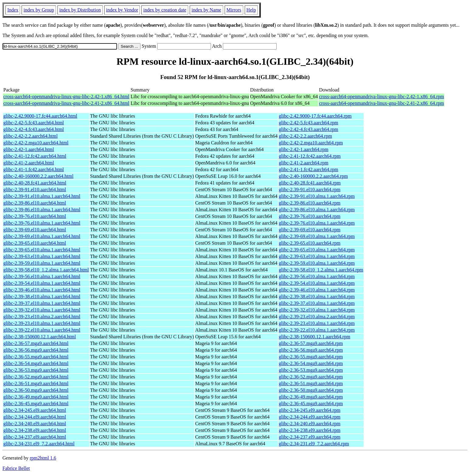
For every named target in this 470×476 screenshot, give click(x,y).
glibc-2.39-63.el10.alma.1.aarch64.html (42, 256)
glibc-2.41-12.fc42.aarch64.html (35, 156)
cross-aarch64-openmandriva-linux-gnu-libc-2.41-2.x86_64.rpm (381, 103)
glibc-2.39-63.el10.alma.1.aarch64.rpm (317, 256)
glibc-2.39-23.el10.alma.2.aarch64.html (42, 317)
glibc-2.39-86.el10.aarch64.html (35, 203)
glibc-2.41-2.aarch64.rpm (304, 163)
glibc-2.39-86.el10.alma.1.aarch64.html (42, 210)
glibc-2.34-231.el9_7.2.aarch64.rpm (314, 444)
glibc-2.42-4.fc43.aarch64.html (34, 129)
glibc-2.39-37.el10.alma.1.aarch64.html (42, 303)
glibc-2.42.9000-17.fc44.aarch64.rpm (315, 116)
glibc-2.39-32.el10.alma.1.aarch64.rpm (317, 310)
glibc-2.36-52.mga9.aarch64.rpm (311, 377)
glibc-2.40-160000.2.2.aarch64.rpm (313, 176)
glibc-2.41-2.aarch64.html (29, 163)
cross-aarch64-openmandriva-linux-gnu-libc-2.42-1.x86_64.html (66, 97)
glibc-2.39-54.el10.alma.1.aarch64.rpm (317, 283)
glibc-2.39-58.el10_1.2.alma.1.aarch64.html (46, 270)
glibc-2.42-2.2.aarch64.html (31, 136)
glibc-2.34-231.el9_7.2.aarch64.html (39, 444)
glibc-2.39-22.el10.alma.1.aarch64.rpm (317, 330)
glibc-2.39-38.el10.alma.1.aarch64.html (42, 297)
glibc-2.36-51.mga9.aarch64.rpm (311, 383)
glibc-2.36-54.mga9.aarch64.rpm (311, 363)
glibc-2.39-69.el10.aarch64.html (35, 230)
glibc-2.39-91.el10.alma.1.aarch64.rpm (317, 196)
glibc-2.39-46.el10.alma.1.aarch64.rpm (317, 290)
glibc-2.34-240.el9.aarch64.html (35, 424)
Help (251, 10)
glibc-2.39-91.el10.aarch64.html (35, 190)
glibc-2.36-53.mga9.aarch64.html (36, 370)
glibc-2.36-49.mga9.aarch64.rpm (311, 397)
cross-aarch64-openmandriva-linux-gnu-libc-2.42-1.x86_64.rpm (381, 97)
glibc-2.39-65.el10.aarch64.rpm (310, 243)
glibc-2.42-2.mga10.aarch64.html (36, 143)
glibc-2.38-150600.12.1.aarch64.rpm (314, 337)
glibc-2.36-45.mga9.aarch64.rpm (311, 404)
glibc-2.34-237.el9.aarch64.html (35, 437)
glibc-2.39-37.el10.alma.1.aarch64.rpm (317, 303)
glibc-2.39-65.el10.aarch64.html (35, 243)
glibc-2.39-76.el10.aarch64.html (35, 216)
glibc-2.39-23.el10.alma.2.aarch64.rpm (317, 317)
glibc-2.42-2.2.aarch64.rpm (305, 136)
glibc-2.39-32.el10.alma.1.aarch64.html (42, 310)
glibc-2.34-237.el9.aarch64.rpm (310, 437)
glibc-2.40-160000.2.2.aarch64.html (38, 176)
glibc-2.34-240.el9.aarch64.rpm (310, 424)
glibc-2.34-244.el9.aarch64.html (35, 417)
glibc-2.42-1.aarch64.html (29, 149)
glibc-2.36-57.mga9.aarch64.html (36, 343)
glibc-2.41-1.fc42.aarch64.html (34, 169)
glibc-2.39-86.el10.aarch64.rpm (310, 203)
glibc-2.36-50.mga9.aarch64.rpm (311, 390)
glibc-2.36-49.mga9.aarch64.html (36, 397)
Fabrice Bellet (16, 468)
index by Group (39, 10)
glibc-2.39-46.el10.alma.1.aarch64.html (42, 290)
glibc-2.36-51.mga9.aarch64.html (36, 383)
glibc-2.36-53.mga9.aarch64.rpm (311, 370)
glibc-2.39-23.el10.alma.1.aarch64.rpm (317, 323)
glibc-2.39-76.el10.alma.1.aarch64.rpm (317, 223)
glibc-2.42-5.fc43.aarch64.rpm (308, 123)
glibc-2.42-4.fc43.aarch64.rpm (308, 129)
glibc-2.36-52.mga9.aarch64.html (36, 377)
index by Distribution (80, 10)
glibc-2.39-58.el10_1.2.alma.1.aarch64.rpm (321, 270)
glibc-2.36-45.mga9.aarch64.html (36, 404)
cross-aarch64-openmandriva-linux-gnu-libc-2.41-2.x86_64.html (66, 103)
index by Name (206, 10)
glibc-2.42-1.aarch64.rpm (304, 149)
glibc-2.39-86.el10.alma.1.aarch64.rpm (317, 210)
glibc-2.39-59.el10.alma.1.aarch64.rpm (317, 263)
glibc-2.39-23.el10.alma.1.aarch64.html (42, 323)
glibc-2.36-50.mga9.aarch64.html (36, 390)
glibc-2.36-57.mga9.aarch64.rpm (311, 343)
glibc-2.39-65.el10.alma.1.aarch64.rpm (317, 250)
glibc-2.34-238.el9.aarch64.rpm (310, 430)
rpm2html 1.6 (43, 458)
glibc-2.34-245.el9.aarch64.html (35, 410)
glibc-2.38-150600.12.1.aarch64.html (40, 337)
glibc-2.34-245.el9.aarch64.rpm (310, 410)
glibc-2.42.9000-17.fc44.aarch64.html (40, 116)
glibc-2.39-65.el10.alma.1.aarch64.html (42, 250)
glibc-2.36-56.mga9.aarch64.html (36, 350)
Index (13, 10)
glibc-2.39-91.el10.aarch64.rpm (310, 190)
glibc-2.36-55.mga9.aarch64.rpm (311, 357)
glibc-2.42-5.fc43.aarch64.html (34, 123)
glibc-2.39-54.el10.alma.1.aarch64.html (42, 283)
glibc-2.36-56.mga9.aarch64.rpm (311, 350)
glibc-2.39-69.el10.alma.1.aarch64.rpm (317, 236)
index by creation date (165, 10)
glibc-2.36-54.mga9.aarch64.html (36, 363)
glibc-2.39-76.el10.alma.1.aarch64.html (42, 223)
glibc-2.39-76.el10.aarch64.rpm (310, 216)
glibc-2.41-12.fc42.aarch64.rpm (310, 156)
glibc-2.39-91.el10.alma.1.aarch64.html (42, 196)
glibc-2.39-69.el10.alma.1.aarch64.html (42, 236)
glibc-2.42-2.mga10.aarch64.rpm (311, 143)
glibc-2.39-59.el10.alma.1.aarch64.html (42, 263)
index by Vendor (122, 10)
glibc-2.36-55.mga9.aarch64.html (36, 357)
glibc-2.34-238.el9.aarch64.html (35, 430)
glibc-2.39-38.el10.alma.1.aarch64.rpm (317, 297)
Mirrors (234, 10)
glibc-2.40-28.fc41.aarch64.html (35, 183)
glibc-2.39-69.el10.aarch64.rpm (310, 230)
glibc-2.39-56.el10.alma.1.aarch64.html (42, 276)
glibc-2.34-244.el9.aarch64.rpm (310, 417)
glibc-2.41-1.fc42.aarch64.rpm (308, 169)
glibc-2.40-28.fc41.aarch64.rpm (310, 183)
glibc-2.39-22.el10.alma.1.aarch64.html (42, 330)
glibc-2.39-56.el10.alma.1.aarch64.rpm (317, 276)
